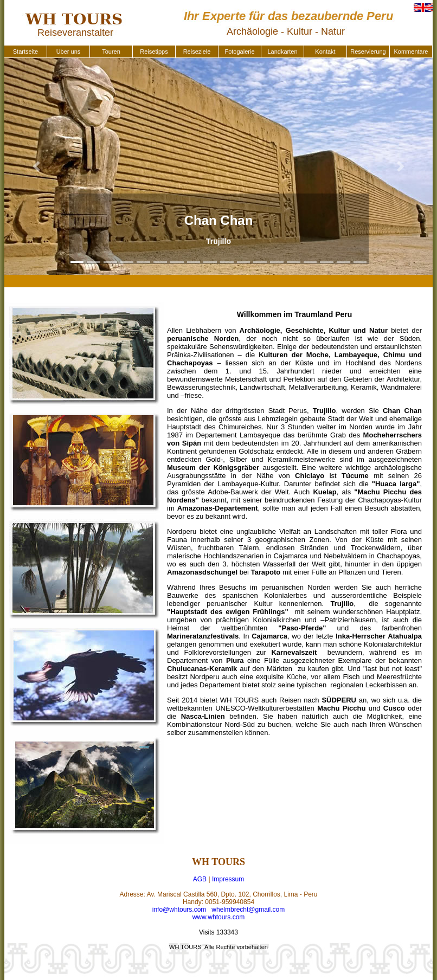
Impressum (228, 879)
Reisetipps (154, 51)
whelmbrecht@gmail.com (248, 910)
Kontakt (325, 51)
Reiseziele (197, 51)
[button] (37, 166)
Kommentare (411, 51)
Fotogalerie (239, 51)
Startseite (25, 51)
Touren (111, 51)
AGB (200, 879)
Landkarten (282, 51)
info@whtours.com (179, 910)
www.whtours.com (219, 917)
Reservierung (368, 51)
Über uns (69, 51)
